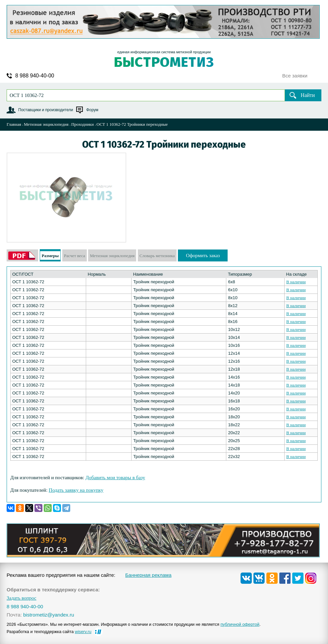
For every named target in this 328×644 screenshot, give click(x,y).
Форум (92, 110)
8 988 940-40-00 (35, 76)
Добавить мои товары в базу (115, 478)
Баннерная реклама (148, 575)
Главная (14, 124)
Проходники (82, 124)
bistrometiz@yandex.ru (49, 615)
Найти (308, 95)
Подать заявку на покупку (76, 490)
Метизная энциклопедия (46, 124)
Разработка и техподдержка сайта (49, 632)
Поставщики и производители (46, 110)
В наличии (296, 282)
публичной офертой (240, 624)
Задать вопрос (22, 598)
